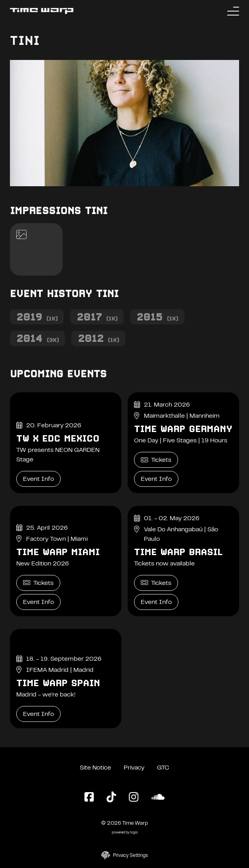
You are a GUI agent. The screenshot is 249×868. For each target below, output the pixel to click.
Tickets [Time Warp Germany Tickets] (156, 460)
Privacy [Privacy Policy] (134, 768)
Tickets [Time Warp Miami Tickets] (38, 583)
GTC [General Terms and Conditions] (163, 768)
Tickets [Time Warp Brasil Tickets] (156, 583)
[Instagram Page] (134, 798)
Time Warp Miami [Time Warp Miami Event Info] (58, 552)
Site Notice (95, 768)
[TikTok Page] (111, 798)
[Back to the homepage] (42, 11)
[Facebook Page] (89, 798)
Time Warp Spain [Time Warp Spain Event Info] (58, 683)
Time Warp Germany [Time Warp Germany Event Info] (183, 429)
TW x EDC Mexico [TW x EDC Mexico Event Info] (58, 438)
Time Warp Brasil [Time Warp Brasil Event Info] (178, 552)
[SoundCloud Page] (158, 798)
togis (134, 833)
